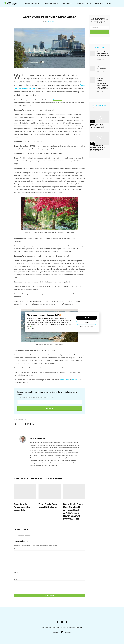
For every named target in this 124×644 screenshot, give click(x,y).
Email (16, 579)
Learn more (30, 329)
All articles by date (60, 627)
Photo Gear (67, 4)
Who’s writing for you (48, 627)
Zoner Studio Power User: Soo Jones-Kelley (22, 507)
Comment (17, 549)
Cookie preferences (76, 627)
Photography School (32, 4)
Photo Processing (51, 4)
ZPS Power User (51, 21)
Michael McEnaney (38, 439)
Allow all (87, 318)
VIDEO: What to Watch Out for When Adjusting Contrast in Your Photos (97, 126)
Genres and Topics (83, 4)
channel (99, 107)
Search (68, 627)
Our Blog (98, 4)
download (76, 380)
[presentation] (26, 589)
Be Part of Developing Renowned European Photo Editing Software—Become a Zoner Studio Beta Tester (102, 84)
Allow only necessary (87, 327)
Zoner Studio (57, 100)
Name (16, 572)
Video (109, 4)
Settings (87, 323)
